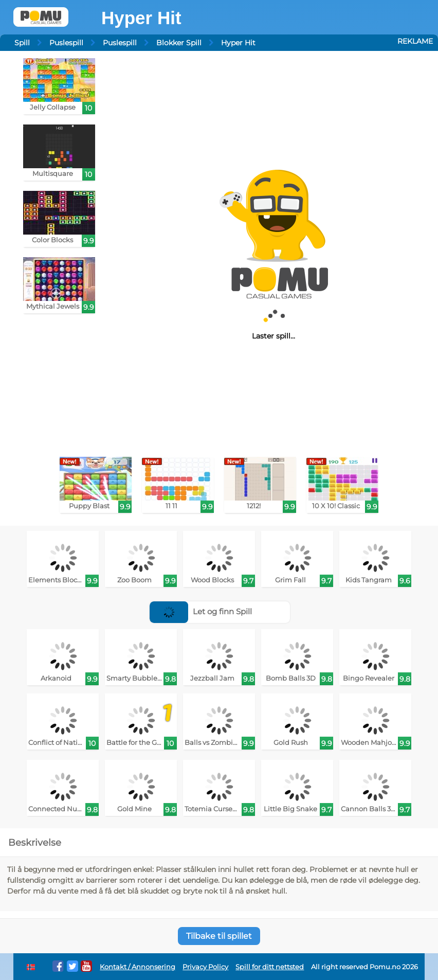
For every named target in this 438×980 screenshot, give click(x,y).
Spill (22, 43)
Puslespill (66, 43)
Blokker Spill (179, 43)
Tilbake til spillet (219, 936)
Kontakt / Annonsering (138, 967)
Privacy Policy (205, 967)
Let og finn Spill (201, 611)
